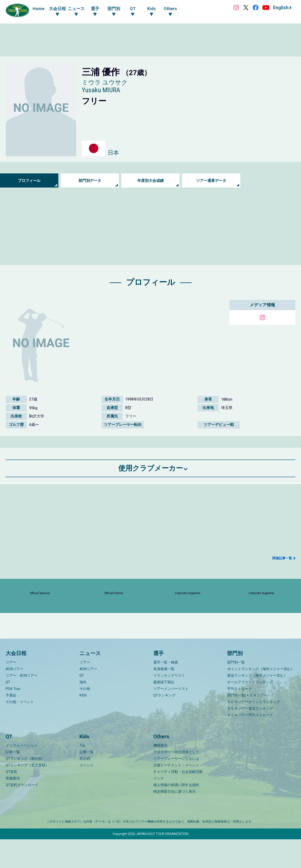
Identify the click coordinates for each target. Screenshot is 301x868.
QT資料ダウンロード (22, 814)
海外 (83, 711)
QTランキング (164, 724)
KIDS (83, 724)
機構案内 (160, 774)
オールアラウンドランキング (250, 711)
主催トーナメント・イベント (176, 794)
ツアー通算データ (211, 181)
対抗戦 (85, 787)
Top (82, 774)
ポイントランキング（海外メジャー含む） (261, 697)
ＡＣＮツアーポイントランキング (254, 730)
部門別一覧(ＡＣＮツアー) (248, 724)
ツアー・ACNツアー (22, 704)
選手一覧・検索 (166, 691)
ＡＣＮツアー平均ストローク (250, 744)
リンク (159, 807)
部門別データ (90, 181)
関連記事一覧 (282, 558)
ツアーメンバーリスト (171, 717)
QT (8, 711)
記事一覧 (13, 781)
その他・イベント (20, 730)
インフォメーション (22, 774)
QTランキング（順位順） (26, 787)
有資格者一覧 (164, 697)
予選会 (11, 724)
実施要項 (13, 807)
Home (39, 9)
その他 (85, 717)
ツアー (11, 691)
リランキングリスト (169, 704)
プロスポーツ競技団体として (176, 781)
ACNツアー (14, 697)
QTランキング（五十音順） (27, 794)
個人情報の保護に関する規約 (176, 814)
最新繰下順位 (164, 711)
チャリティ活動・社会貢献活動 (178, 800)
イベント (87, 794)
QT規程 (11, 800)
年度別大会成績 (150, 181)
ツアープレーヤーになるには (176, 787)
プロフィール (29, 181)
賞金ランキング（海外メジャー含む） (257, 704)
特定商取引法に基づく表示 (174, 820)
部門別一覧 (236, 691)
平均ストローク (240, 717)
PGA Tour (13, 717)
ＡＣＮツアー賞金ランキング (250, 737)
